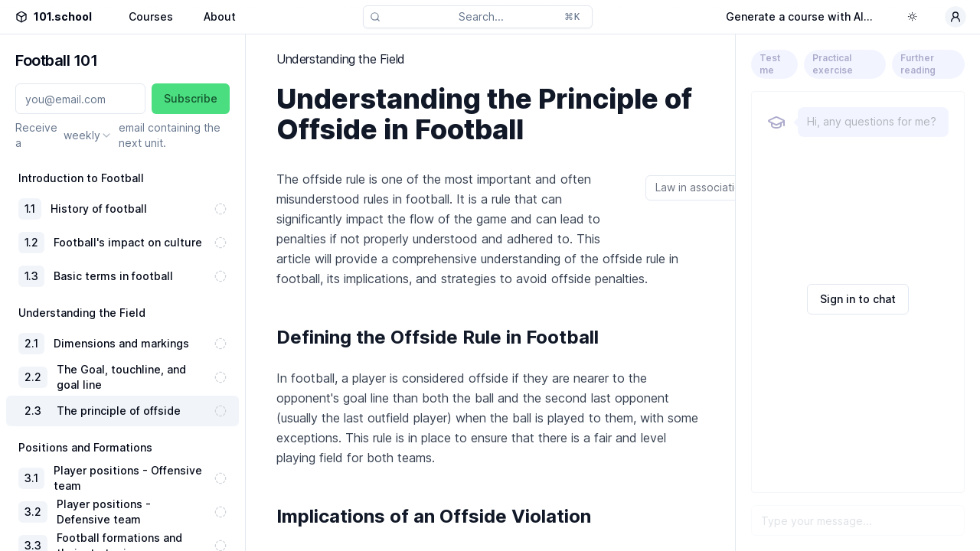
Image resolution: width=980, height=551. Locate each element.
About (220, 16)
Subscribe (191, 98)
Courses (151, 16)
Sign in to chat (858, 299)
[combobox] (88, 135)
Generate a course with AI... (799, 16)
